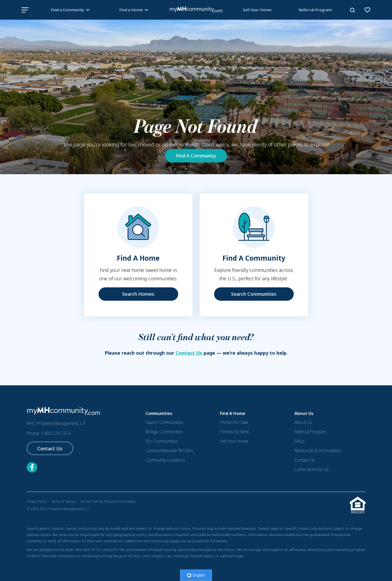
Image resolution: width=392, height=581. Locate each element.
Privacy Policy (37, 501)
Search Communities (254, 294)
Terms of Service (64, 501)
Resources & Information (318, 451)
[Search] (352, 10)
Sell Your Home (257, 10)
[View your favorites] (367, 10)
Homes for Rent (234, 432)
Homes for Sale (234, 422)
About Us (303, 422)
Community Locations (165, 460)
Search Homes (138, 294)
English (196, 575)
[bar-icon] (25, 10)
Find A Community (196, 156)
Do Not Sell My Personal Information (108, 501)
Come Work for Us (312, 469)
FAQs (299, 441)
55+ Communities (161, 441)
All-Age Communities (164, 432)
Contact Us (189, 353)
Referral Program (315, 10)
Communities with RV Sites (169, 451)
